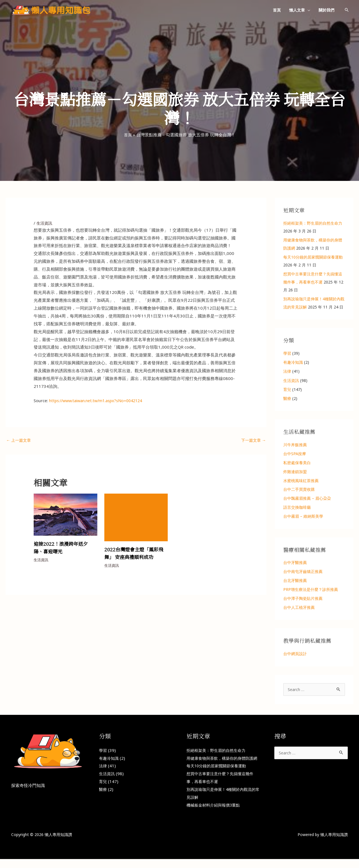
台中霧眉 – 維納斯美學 (303, 517)
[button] (308, 10)
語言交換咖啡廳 (297, 507)
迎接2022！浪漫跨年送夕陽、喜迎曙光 (62, 548)
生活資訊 (45, 223)
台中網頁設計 (295, 654)
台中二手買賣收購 (299, 490)
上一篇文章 (19, 440)
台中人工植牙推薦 (299, 608)
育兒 (287, 389)
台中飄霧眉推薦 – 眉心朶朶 (307, 499)
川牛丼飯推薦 (295, 445)
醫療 (287, 398)
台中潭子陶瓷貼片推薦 (303, 599)
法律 (287, 371)
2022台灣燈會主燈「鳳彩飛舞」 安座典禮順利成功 (135, 553)
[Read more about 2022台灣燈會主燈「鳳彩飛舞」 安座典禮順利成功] (136, 517)
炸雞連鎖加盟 (295, 472)
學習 (287, 353)
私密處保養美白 (297, 463)
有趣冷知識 (293, 362)
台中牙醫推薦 (295, 563)
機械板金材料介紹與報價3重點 (215, 814)
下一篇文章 (253, 440)
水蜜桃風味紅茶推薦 (301, 481)
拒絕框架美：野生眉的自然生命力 (313, 223)
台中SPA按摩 (295, 454)
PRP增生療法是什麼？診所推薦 (311, 590)
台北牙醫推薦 (295, 581)
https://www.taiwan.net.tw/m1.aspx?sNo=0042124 (99, 400)
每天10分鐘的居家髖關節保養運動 (313, 257)
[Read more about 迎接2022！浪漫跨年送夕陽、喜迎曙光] (65, 515)
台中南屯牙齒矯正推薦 (303, 572)
